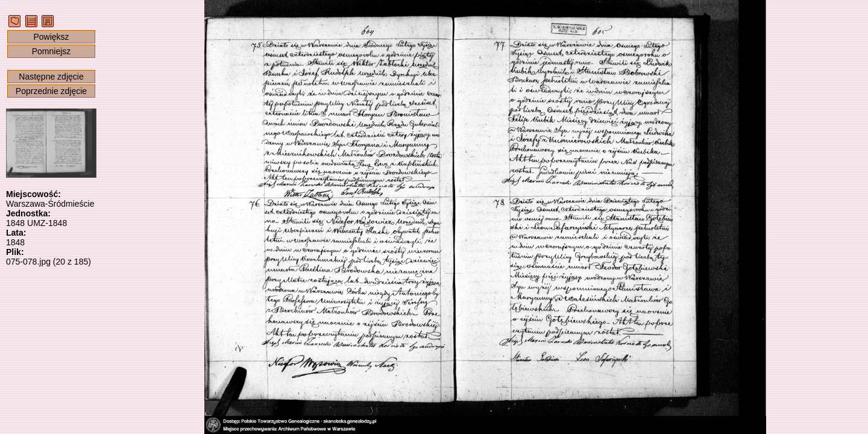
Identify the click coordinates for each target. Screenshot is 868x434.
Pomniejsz (52, 51)
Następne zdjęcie (51, 77)
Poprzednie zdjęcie (51, 91)
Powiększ (51, 37)
